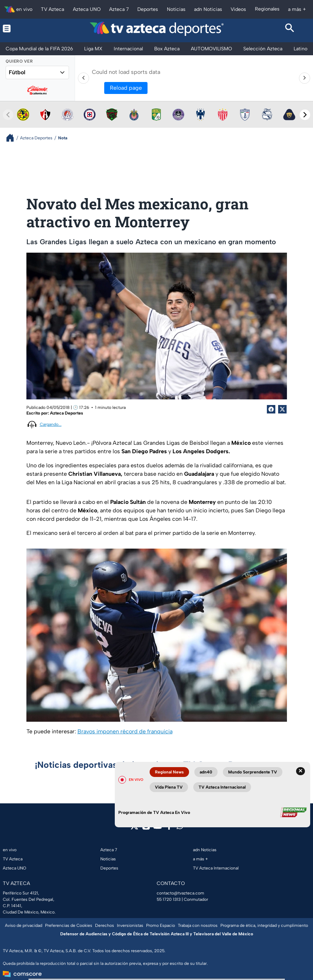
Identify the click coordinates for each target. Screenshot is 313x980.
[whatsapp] (180, 827)
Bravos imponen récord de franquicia (125, 731)
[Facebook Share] (271, 409)
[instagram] (146, 828)
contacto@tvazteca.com (180, 893)
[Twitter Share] (282, 409)
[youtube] (158, 828)
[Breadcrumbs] (13, 138)
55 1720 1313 (169, 899)
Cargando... (51, 424)
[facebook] (169, 828)
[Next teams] (305, 115)
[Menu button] (23, 29)
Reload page (126, 88)
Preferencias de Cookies (69, 925)
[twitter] (134, 828)
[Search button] (290, 29)
